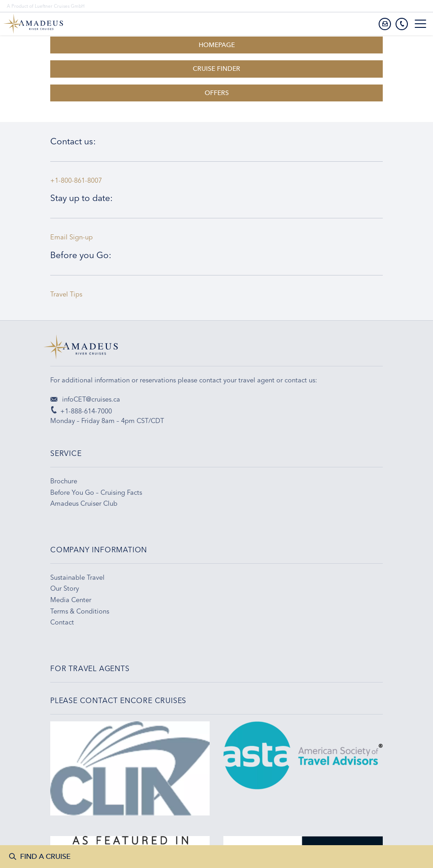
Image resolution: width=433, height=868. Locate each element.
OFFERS (217, 93)
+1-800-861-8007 (76, 180)
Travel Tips (68, 294)
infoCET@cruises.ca (85, 399)
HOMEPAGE (217, 45)
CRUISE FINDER (216, 69)
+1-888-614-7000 (81, 411)
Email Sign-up (71, 237)
